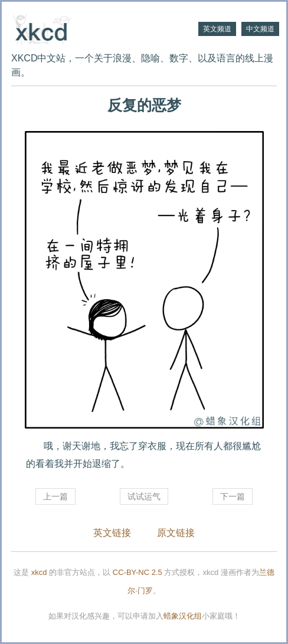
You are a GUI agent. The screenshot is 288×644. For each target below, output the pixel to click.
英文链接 (112, 533)
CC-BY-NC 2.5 (138, 572)
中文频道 (260, 29)
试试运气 (144, 496)
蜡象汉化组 (183, 616)
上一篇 (55, 496)
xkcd (39, 572)
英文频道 (217, 29)
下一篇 (233, 496)
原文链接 (176, 533)
